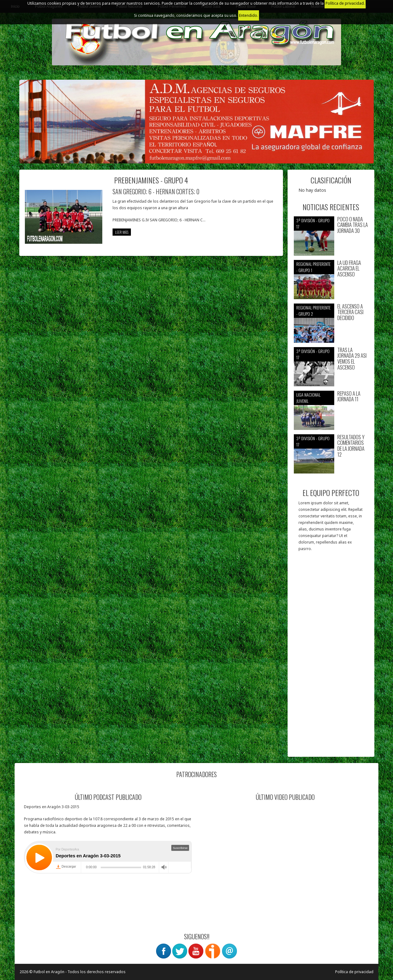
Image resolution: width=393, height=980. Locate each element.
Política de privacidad (354, 972)
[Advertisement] (331, 657)
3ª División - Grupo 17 (313, 223)
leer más (122, 232)
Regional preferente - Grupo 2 (313, 311)
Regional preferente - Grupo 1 (313, 267)
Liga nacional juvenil (308, 398)
